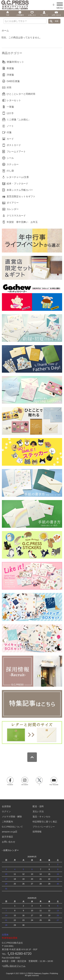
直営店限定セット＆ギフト (21, 196)
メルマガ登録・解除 (12, 817)
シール (10, 158)
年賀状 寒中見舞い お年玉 (22, 222)
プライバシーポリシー (44, 827)
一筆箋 (10, 107)
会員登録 (6, 806)
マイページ (44, 15)
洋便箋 (10, 75)
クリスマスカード (16, 216)
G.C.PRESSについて (12, 827)
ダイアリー (13, 203)
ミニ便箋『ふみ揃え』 (19, 119)
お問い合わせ (9, 842)
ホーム (5, 31)
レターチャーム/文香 (18, 177)
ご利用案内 (7, 822)
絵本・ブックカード (17, 184)
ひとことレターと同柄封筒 (21, 94)
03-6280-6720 (21, 954)
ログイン (6, 811)
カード (10, 139)
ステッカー (13, 164)
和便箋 (10, 68)
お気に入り (32, 15)
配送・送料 (38, 806)
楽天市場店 (7, 837)
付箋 (9, 132)
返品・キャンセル (41, 817)
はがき (10, 113)
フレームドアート (16, 151)
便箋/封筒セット (15, 62)
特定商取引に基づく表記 (45, 822)
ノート (10, 126)
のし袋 (10, 171)
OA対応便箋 (13, 81)
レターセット (14, 100)
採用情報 (37, 832)
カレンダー (13, 209)
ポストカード (14, 145)
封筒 (9, 87)
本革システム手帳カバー (20, 190)
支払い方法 (38, 811)
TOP (8, 15)
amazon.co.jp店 (10, 832)
